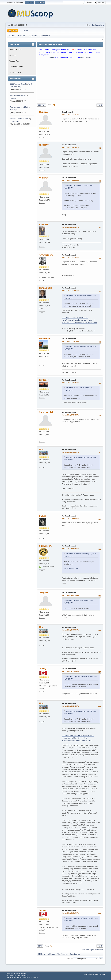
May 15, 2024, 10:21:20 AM (70, 595)
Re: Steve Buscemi (69, 145)
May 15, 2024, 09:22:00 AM (70, 452)
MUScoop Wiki (15, 72)
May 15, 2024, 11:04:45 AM (70, 671)
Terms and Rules (93, 974)
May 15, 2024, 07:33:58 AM (70, 341)
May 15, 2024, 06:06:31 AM (70, 115)
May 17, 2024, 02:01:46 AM (70, 913)
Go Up (40, 946)
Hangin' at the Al (16, 50)
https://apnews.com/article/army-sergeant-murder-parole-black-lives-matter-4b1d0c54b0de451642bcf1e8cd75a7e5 (78, 738)
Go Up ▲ (103, 974)
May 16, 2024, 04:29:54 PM (70, 706)
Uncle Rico (45, 339)
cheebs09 (44, 145)
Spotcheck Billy (47, 412)
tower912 (44, 224)
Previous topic (88, 950)
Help (85, 974)
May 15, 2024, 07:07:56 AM (70, 258)
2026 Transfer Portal (18, 84)
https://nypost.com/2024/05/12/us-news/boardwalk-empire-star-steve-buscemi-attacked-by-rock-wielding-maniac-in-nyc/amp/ (80, 320)
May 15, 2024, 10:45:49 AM (70, 630)
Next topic (99, 950)
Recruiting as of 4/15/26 (19, 107)
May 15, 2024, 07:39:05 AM (70, 415)
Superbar (13, 55)
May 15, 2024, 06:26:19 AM (70, 227)
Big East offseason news (20, 119)
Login (52, 57)
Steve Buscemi (67, 112)
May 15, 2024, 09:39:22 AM (70, 519)
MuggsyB (44, 112)
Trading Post (14, 61)
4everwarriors (46, 255)
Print (100, 105)
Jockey (43, 669)
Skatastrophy (46, 546)
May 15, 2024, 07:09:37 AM (70, 291)
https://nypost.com (71, 569)
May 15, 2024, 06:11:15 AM (70, 147)
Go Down (41, 105)
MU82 (42, 449)
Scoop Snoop (15, 121)
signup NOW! (85, 57)
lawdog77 (44, 380)
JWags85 (44, 593)
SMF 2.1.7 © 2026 (11, 975)
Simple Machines (23, 975)
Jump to (69, 959)
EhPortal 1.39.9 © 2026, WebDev (16, 974)
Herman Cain (46, 288)
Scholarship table (98, 25)
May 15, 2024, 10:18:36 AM (70, 549)
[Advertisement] (70, 80)
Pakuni (43, 516)
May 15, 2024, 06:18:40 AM (70, 180)
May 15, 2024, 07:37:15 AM (70, 383)
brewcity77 (14, 98)
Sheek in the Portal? (18, 95)
